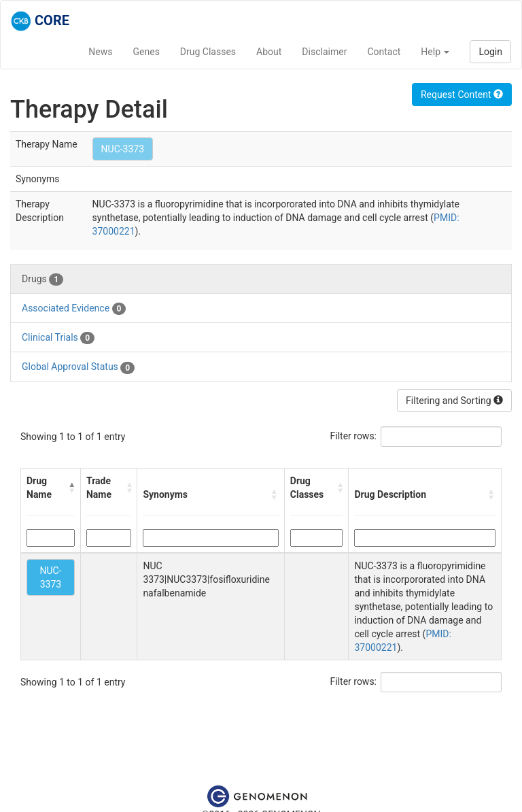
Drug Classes (208, 52)
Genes (146, 52)
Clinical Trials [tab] (58, 338)
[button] (71, 488)
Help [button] (435, 52)
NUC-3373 (123, 149)
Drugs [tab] (42, 280)
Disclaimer (324, 52)
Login (490, 52)
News (100, 52)
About (269, 52)
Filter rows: (354, 436)
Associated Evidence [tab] (74, 309)
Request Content (462, 95)
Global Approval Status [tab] (78, 367)
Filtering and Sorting (454, 401)
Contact (384, 52)
